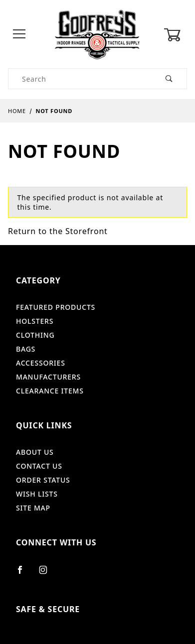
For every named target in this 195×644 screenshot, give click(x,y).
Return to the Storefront (58, 231)
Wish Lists (37, 494)
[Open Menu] (19, 35)
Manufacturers (48, 377)
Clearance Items (50, 391)
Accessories (41, 363)
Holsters (35, 321)
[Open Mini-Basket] (175, 35)
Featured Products (56, 307)
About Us (35, 452)
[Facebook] (24, 574)
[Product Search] (80, 79)
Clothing (35, 335)
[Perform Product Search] (169, 79)
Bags (26, 349)
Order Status (43, 480)
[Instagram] (47, 574)
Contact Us (39, 466)
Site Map (33, 508)
